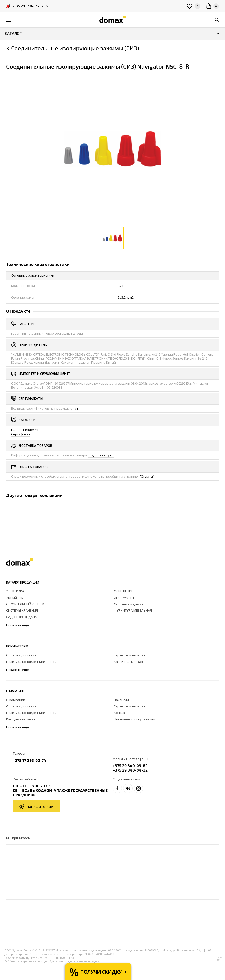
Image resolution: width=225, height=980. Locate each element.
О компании (16, 700)
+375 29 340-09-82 (130, 766)
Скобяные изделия (129, 604)
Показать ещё (18, 625)
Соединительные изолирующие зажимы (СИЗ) (75, 48)
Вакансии (121, 700)
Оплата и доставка (21, 655)
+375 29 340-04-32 (130, 770)
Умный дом (15, 598)
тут (76, 408)
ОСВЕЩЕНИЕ (123, 591)
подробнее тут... (101, 455)
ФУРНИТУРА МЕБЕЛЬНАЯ (133, 610)
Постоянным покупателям (134, 719)
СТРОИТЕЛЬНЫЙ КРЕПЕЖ (25, 604)
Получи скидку (101, 972)
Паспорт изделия (25, 430)
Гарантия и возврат (130, 655)
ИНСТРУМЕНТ (124, 598)
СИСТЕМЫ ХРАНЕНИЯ (22, 610)
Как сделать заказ (128, 662)
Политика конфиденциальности (31, 662)
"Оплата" (147, 476)
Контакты (122, 713)
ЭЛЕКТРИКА (15, 591)
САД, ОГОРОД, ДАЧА (21, 617)
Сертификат (21, 434)
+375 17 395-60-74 (29, 760)
